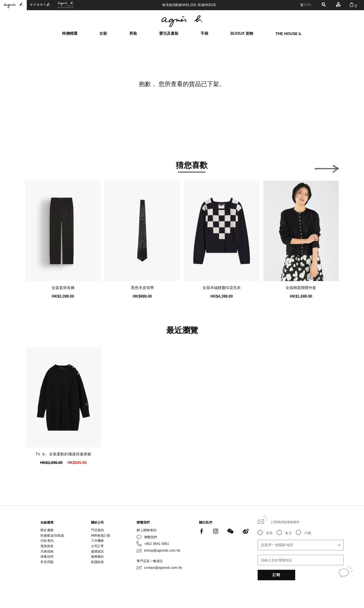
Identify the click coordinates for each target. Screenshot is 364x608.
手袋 (204, 33)
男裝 (133, 33)
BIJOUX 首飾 (242, 33)
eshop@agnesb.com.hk (162, 550)
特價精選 (70, 33)
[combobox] (301, 545)
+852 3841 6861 (157, 544)
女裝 (103, 33)
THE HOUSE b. (289, 34)
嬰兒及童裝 (169, 33)
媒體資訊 (98, 551)
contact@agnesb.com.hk (163, 568)
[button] (37, 167)
